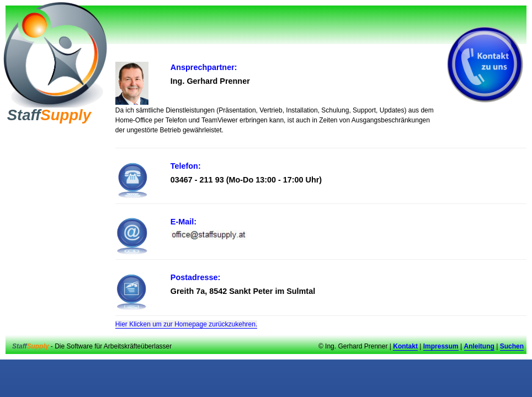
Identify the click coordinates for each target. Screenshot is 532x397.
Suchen (512, 346)
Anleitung (479, 346)
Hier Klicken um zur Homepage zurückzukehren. (186, 324)
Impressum (441, 346)
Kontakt (405, 346)
